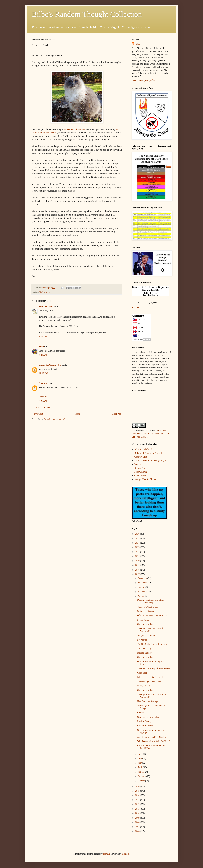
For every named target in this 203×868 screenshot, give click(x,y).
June (140, 758)
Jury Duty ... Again (146, 648)
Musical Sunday (144, 653)
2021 (138, 556)
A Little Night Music (144, 449)
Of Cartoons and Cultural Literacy (152, 615)
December (142, 578)
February (142, 776)
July (140, 754)
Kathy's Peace (141, 468)
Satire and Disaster (146, 611)
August (141, 596)
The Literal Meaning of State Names (153, 668)
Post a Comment (43, 408)
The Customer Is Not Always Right (150, 460)
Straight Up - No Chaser (145, 479)
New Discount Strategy (148, 701)
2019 (138, 565)
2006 (138, 831)
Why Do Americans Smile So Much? (154, 741)
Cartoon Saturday (145, 624)
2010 (138, 813)
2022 (138, 552)
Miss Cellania (141, 472)
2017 (138, 574)
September (143, 592)
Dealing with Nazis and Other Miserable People (150, 601)
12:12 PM (43, 373)
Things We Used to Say (148, 607)
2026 (138, 534)
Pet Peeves (142, 640)
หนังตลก (43, 397)
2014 (138, 795)
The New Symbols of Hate (149, 681)
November (143, 583)
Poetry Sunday (144, 620)
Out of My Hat (141, 476)
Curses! (141, 713)
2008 (138, 822)
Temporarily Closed (146, 635)
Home (77, 414)
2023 (138, 547)
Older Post (117, 414)
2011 (138, 809)
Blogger (125, 854)
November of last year (75, 129)
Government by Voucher (148, 717)
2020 (138, 561)
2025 (138, 538)
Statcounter (137, 308)
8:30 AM (43, 355)
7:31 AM (43, 337)
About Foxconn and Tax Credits (151, 737)
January (141, 781)
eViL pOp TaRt (46, 307)
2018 (138, 570)
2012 (138, 804)
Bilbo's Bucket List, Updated (150, 677)
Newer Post (38, 414)
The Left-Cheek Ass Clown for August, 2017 (151, 630)
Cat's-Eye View (46, 292)
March (141, 772)
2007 (138, 827)
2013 (138, 800)
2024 (138, 543)
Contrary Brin (141, 457)
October (142, 587)
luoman (106, 854)
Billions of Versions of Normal (148, 453)
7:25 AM (43, 401)
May (140, 763)
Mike (41, 347)
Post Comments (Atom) (54, 419)
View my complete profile (143, 80)
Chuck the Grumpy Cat (50, 365)
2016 (138, 786)
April (140, 767)
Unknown (43, 383)
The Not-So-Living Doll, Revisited (153, 644)
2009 (138, 818)
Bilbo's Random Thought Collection (87, 14)
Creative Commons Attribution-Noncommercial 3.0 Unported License (151, 434)
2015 (138, 791)
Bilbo (137, 44)
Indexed (138, 464)
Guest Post (142, 673)
